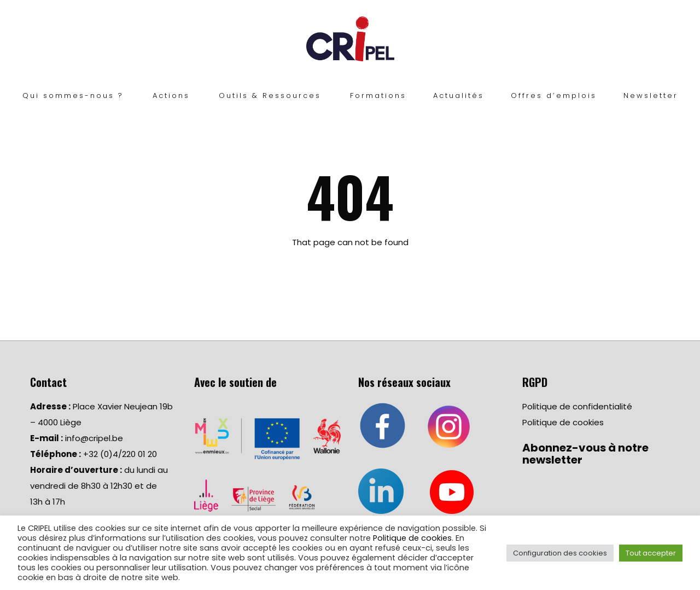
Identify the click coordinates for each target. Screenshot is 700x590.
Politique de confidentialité (577, 406)
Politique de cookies (563, 422)
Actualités (459, 96)
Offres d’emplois (554, 96)
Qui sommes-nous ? (73, 96)
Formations (378, 96)
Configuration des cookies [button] (560, 553)
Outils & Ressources (270, 96)
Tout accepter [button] (651, 553)
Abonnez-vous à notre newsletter (585, 454)
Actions (171, 96)
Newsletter (651, 96)
